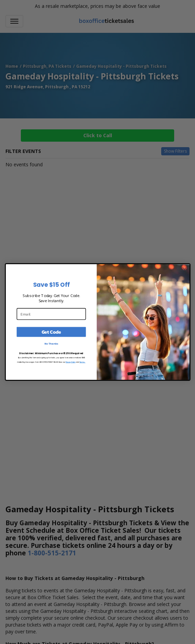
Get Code (51, 332)
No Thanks (51, 344)
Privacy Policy (71, 362)
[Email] (51, 314)
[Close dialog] (184, 269)
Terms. (82, 362)
